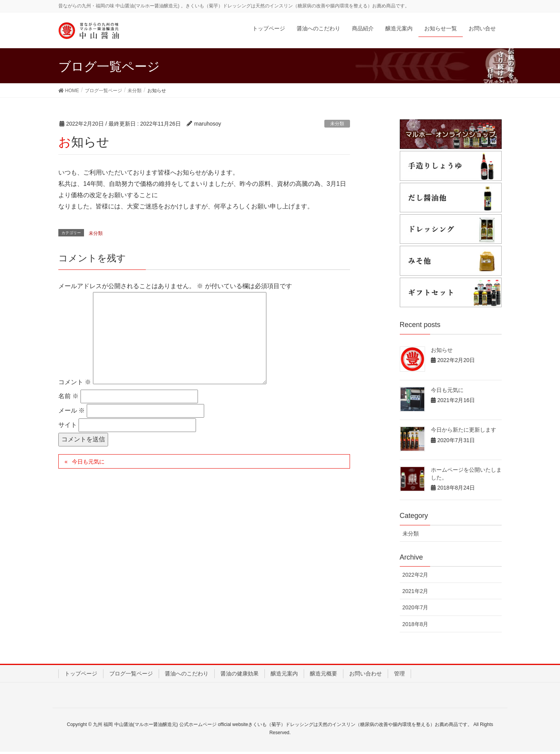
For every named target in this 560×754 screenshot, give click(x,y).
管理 (399, 675)
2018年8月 (416, 626)
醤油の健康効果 (240, 675)
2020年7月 (416, 610)
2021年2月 (416, 593)
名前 (68, 398)
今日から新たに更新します (464, 432)
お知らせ (442, 352)
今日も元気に (88, 464)
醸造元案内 (284, 675)
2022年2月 (416, 577)
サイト (68, 427)
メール (72, 413)
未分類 (337, 126)
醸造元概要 (324, 675)
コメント (75, 384)
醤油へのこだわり (187, 675)
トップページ (81, 675)
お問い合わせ (366, 675)
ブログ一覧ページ (131, 675)
